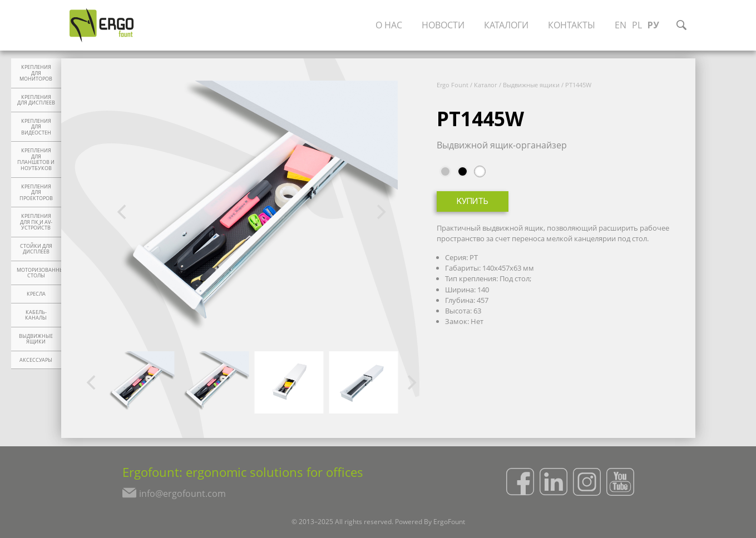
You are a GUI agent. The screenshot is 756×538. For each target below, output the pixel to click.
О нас (389, 25)
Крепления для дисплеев (36, 100)
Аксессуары (36, 360)
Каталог (486, 85)
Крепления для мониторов (36, 73)
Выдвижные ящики (36, 339)
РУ (653, 25)
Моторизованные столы (39, 273)
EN (621, 25)
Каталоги (506, 25)
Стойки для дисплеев (36, 249)
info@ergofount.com (182, 494)
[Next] (380, 212)
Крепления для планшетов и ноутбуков (36, 160)
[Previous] (123, 212)
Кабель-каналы (36, 315)
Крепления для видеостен (36, 127)
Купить (473, 202)
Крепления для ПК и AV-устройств (36, 222)
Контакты (572, 25)
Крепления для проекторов (36, 193)
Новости (443, 25)
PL (637, 25)
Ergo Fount (453, 85)
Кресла (36, 294)
